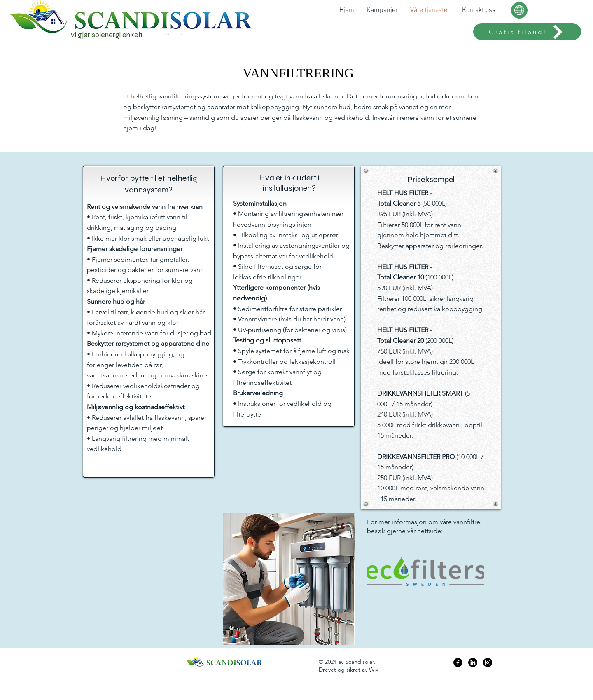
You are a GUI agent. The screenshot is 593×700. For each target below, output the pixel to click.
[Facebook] (458, 663)
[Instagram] (488, 663)
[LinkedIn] (473, 663)
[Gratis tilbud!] (527, 32)
